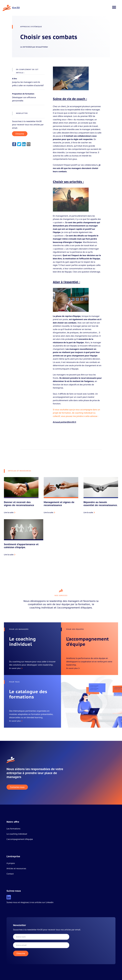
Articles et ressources (16, 868)
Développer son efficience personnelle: (24, 99)
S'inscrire (20, 134)
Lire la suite (9, 512)
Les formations (13, 829)
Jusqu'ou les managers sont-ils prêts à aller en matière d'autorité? (28, 84)
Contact (10, 874)
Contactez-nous (17, 787)
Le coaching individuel (17, 834)
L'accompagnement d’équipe (20, 839)
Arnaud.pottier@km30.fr (65, 422)
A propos (11, 863)
